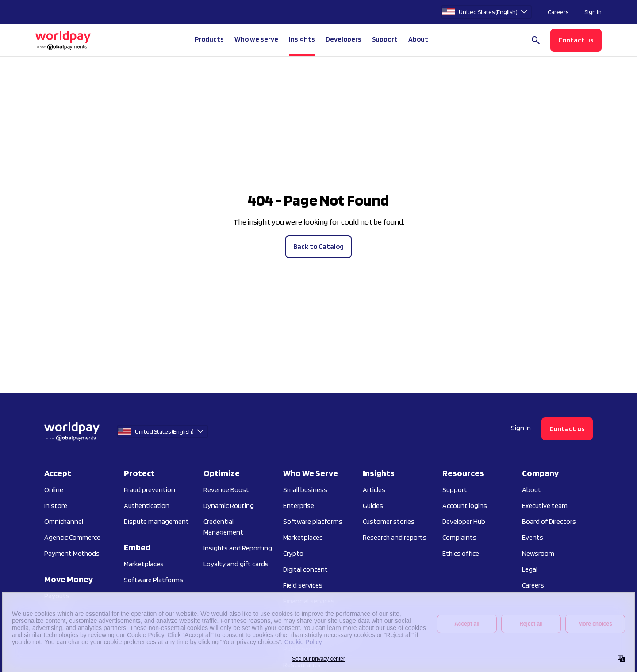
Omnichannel (64, 521)
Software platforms (313, 521)
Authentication (147, 506)
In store (56, 506)
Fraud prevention (150, 490)
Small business (305, 490)
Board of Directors (549, 521)
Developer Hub (464, 521)
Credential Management (223, 527)
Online (54, 490)
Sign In (593, 12)
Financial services (309, 601)
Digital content (305, 569)
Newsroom (538, 553)
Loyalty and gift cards (236, 564)
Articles (374, 490)
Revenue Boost (226, 490)
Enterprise (299, 506)
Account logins (465, 506)
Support (385, 39)
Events (533, 537)
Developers (343, 39)
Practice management (316, 633)
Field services (303, 585)
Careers (558, 12)
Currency (57, 612)
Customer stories (389, 521)
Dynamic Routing (229, 506)
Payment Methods (72, 553)
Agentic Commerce (72, 537)
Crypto (293, 553)
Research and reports (395, 537)
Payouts (57, 596)
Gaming (295, 617)
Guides (373, 506)
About (531, 490)
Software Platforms (153, 580)
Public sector (302, 649)
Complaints (459, 537)
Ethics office (461, 553)
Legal (530, 569)
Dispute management (156, 521)
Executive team (545, 506)
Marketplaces (144, 564)
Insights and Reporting (238, 548)
